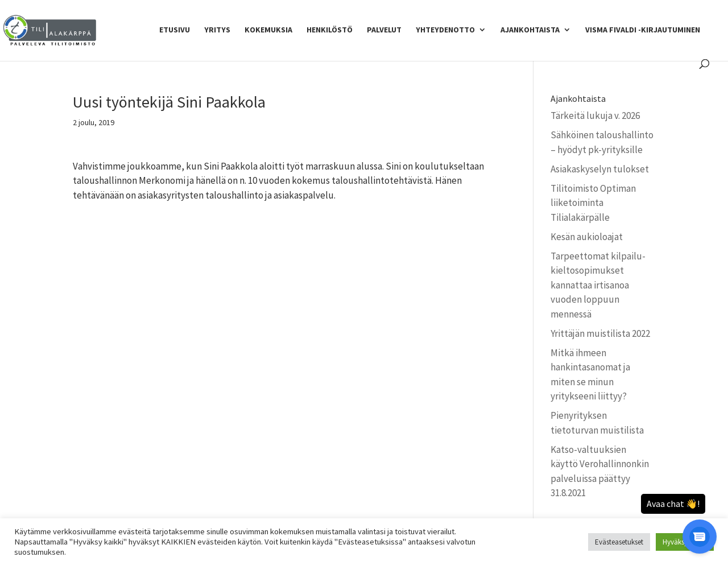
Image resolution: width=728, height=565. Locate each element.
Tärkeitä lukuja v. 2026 (595, 116)
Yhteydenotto (445, 30)
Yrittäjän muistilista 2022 (600, 333)
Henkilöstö (330, 30)
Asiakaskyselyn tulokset (600, 169)
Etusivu (175, 30)
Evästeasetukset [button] (619, 542)
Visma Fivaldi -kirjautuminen (643, 30)
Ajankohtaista (530, 30)
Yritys (217, 30)
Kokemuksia (268, 30)
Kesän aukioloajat (587, 237)
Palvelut (384, 30)
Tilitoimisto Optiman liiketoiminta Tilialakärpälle (593, 203)
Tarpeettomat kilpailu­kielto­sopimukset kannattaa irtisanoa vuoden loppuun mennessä (598, 285)
